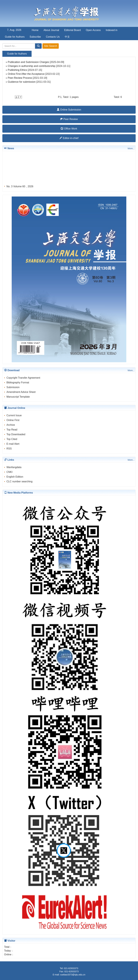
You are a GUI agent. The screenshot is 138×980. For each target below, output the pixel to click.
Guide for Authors (15, 37)
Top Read (12, 430)
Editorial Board (72, 30)
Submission (13, 387)
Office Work (69, 129)
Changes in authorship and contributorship (31, 66)
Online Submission (69, 110)
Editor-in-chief (69, 138)
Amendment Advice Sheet (21, 392)
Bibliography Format (18, 382)
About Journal (51, 30)
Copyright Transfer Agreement (23, 378)
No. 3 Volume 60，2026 (20, 187)
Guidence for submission (22, 82)
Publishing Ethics (17, 70)
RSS (9, 449)
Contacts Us (53, 37)
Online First (13, 420)
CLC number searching (19, 481)
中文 (67, 37)
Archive (11, 425)
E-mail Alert (13, 444)
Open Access (93, 30)
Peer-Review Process (20, 78)
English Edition (15, 477)
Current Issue (14, 415)
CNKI (9, 472)
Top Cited (12, 439)
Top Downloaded (16, 434)
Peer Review (69, 119)
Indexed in (112, 30)
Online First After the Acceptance (26, 74)
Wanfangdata (14, 467)
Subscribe (35, 37)
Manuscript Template (18, 397)
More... (131, 148)
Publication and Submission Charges (28, 62)
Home (35, 30)
